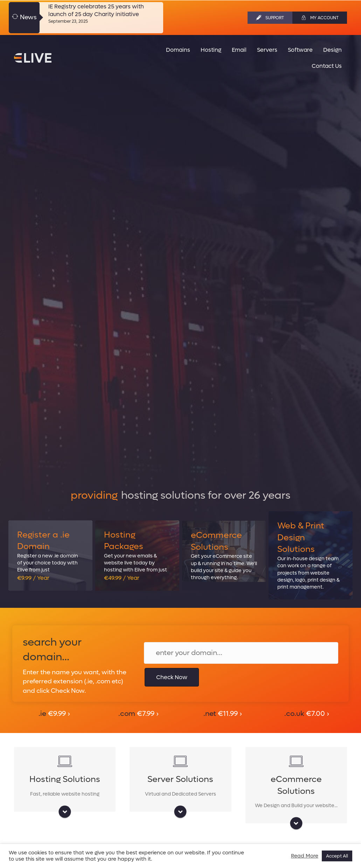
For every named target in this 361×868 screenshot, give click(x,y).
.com (138, 714)
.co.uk (307, 714)
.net (223, 714)
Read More (305, 856)
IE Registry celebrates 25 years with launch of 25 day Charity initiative (96, 10)
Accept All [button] (337, 856)
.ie (54, 714)
